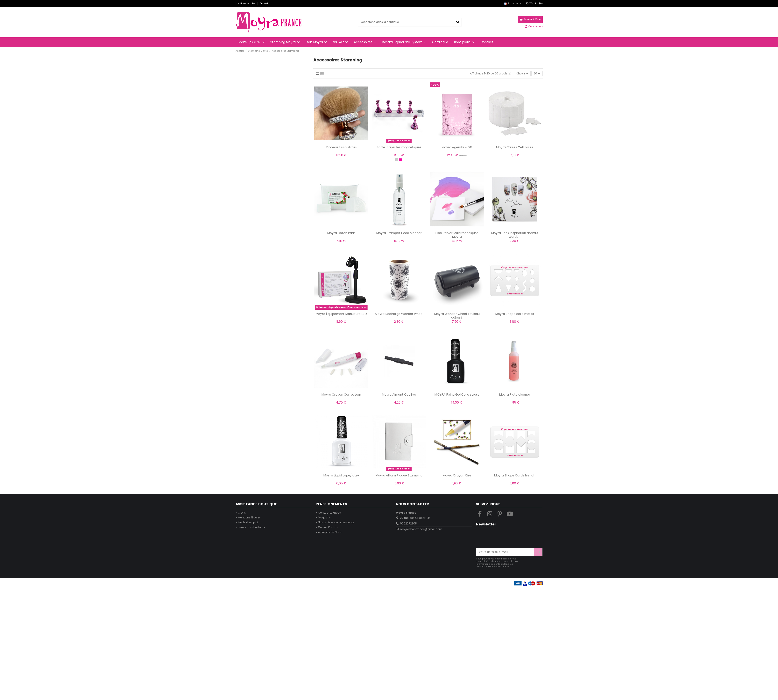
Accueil (264, 3)
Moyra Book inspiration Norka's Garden (515, 235)
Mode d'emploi (248, 522)
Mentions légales (246, 3)
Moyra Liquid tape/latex (341, 475)
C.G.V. (242, 513)
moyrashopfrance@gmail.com (421, 529)
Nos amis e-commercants (336, 522)
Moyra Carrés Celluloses (515, 147)
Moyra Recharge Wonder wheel (399, 314)
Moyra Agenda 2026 (457, 147)
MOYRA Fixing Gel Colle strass (457, 395)
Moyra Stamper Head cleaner (399, 233)
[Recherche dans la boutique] (458, 22)
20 (537, 73)
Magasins (324, 518)
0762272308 (408, 523)
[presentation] (506, 539)
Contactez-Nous (329, 513)
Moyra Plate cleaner (515, 395)
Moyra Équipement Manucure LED (341, 314)
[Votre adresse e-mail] (505, 552)
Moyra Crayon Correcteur (341, 395)
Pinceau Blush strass (341, 147)
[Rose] (401, 160)
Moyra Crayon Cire (457, 475)
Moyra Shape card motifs (515, 314)
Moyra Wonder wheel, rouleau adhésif (457, 316)
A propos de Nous (330, 532)
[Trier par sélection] (522, 74)
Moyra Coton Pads (341, 233)
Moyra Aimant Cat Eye (399, 395)
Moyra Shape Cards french (515, 475)
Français (513, 3)
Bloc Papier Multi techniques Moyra (457, 235)
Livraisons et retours (251, 527)
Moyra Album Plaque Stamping (399, 475)
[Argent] (397, 160)
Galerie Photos (328, 527)
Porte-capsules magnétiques (399, 147)
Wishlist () (534, 3)
